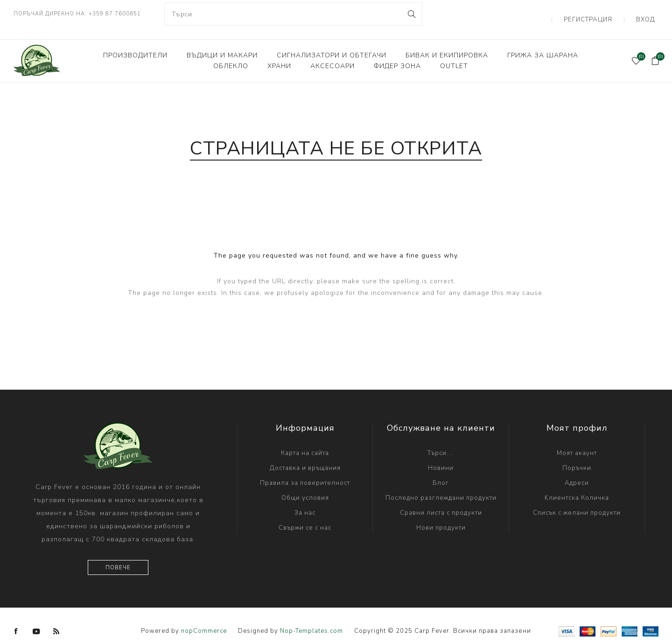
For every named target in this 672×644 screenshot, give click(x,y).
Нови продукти (441, 517)
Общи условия (305, 487)
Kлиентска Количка (577, 487)
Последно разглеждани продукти (441, 487)
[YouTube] (36, 620)
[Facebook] (16, 620)
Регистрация (601, 14)
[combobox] (293, 14)
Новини (441, 457)
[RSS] (56, 620)
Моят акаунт (577, 442)
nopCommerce (204, 620)
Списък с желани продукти (577, 502)
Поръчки (577, 457)
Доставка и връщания (305, 457)
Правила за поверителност (305, 472)
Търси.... (441, 442)
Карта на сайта (305, 442)
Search (411, 14)
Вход (649, 14)
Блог (441, 472)
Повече (118, 556)
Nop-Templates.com (311, 620)
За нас (305, 502)
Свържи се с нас (305, 517)
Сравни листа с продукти (441, 502)
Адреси (577, 472)
